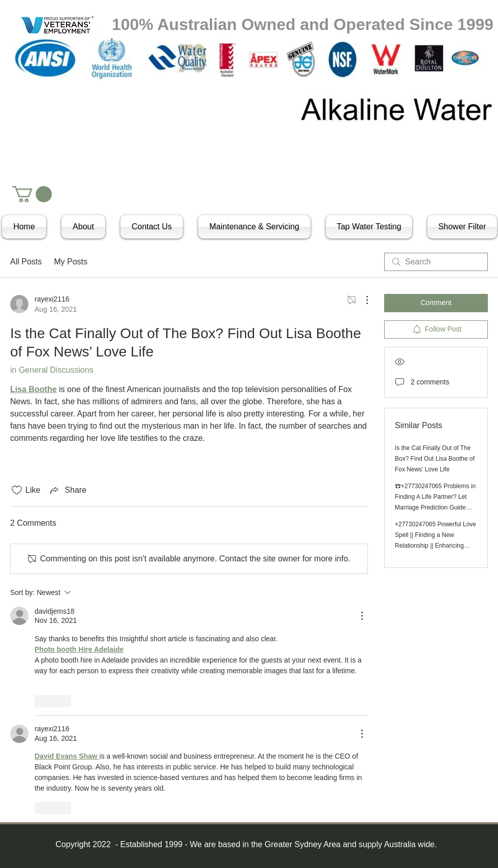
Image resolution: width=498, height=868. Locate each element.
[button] (32, 194)
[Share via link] (67, 490)
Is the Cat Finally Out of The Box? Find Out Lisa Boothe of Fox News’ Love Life (435, 459)
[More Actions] (362, 300)
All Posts (26, 262)
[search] (436, 262)
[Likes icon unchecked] (17, 490)
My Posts (71, 262)
